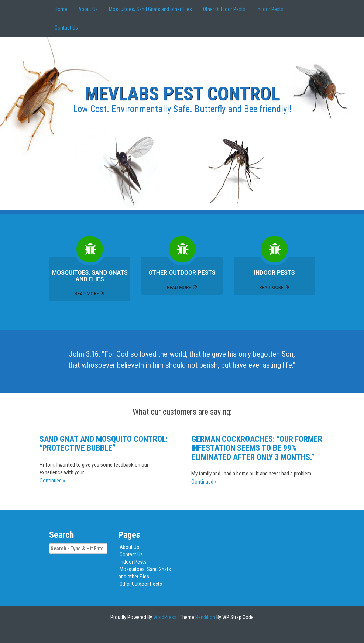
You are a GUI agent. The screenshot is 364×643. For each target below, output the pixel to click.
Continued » (52, 481)
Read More (90, 294)
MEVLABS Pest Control (182, 94)
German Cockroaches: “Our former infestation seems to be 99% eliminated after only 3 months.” (257, 448)
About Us (88, 9)
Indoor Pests (270, 9)
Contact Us (66, 28)
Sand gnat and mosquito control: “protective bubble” (104, 443)
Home (61, 9)
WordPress (164, 617)
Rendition (205, 617)
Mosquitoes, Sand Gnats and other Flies (150, 9)
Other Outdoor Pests (224, 9)
